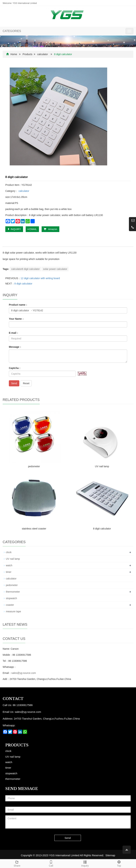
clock (9, 552)
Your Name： (17, 319)
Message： (15, 347)
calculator (42, 54)
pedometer (34, 466)
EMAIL (32, 229)
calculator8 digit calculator (25, 269)
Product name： (18, 305)
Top (119, 863)
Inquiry (85, 863)
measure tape (13, 611)
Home (14, 54)
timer (9, 572)
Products (28, 54)
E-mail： (14, 333)
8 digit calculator (23, 284)
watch (9, 565)
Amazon (50, 229)
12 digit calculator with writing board (40, 278)
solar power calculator (55, 269)
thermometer (13, 592)
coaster (10, 605)
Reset (26, 383)
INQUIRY (14, 229)
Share (17, 863)
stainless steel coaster (34, 529)
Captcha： (15, 368)
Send (14, 383)
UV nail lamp (102, 466)
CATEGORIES (12, 31)
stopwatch (11, 598)
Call (51, 863)
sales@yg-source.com (24, 673)
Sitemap (110, 855)
